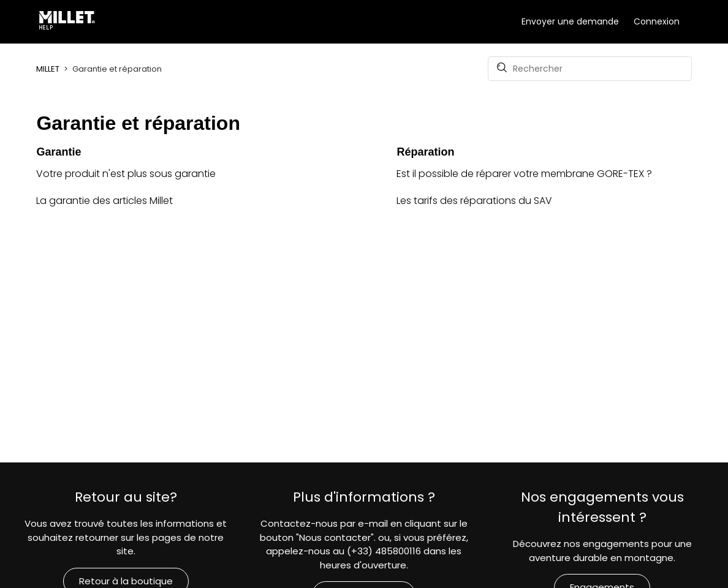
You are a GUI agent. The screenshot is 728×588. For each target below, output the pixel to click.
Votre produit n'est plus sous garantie (126, 174)
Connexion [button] (657, 21)
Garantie (59, 152)
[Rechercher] (590, 69)
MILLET (48, 69)
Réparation (425, 152)
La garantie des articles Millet (104, 201)
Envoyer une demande (570, 21)
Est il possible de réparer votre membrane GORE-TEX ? (524, 174)
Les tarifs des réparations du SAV (474, 201)
